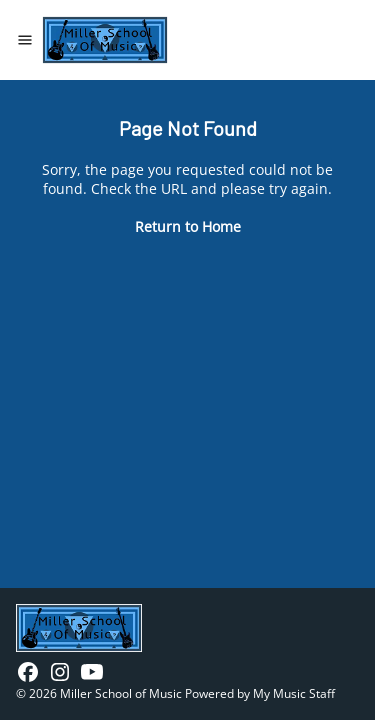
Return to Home (188, 226)
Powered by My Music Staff (260, 693)
